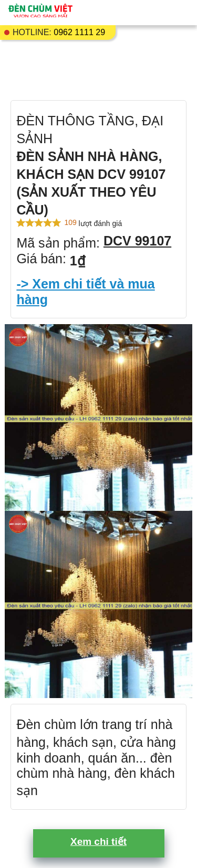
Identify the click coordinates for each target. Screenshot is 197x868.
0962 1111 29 (79, 32)
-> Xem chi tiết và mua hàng (85, 292)
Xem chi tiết (98, 842)
